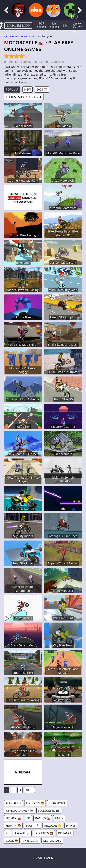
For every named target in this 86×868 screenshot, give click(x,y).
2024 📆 (42, 89)
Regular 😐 (53, 826)
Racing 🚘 (43, 818)
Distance (65, 833)
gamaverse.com (19, 25)
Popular (12, 89)
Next (29, 790)
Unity (59, 818)
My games (54, 25)
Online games (28, 36)
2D (8, 833)
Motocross (52, 841)
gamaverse (11, 36)
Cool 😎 (12, 841)
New (28, 89)
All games (13, 803)
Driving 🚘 (14, 818)
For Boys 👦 (35, 803)
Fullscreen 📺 (49, 811)
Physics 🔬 (31, 841)
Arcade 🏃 (22, 833)
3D (28, 818)
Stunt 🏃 (33, 826)
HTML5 (71, 826)
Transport (57, 803)
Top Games (41, 25)
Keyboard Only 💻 (20, 811)
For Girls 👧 (44, 833)
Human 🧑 (13, 826)
